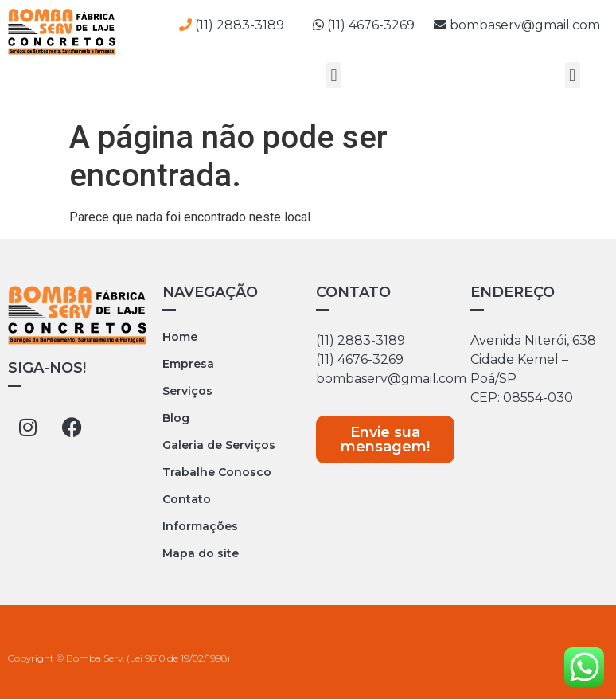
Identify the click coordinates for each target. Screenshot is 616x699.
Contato (187, 499)
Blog (176, 418)
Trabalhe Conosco (217, 472)
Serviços (187, 391)
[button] (334, 75)
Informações (200, 526)
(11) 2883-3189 (361, 340)
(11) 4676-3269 (373, 25)
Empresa (188, 364)
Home (180, 337)
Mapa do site (201, 553)
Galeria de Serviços (219, 445)
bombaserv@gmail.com (517, 25)
